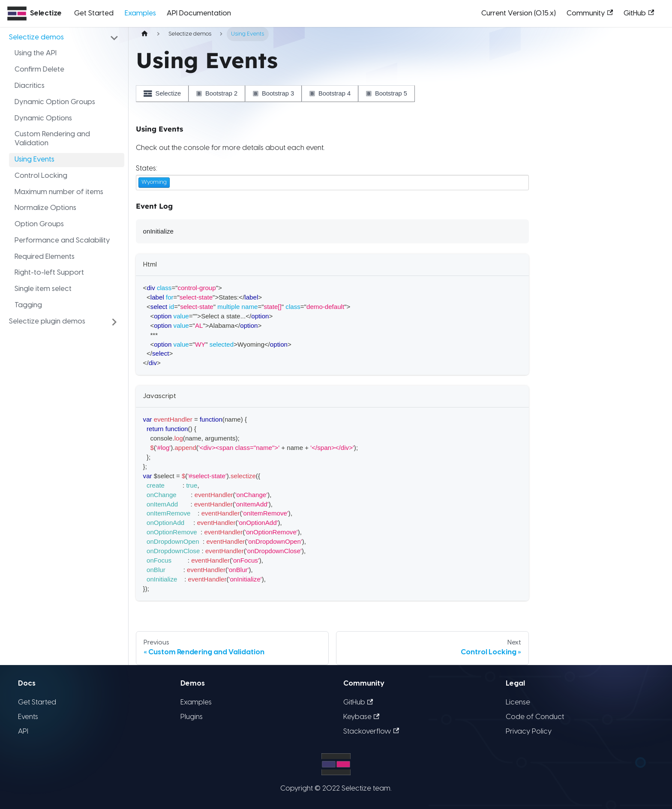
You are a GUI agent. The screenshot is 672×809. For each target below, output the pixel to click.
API (23, 732)
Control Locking (41, 176)
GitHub (639, 13)
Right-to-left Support (49, 273)
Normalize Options (45, 208)
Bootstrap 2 (217, 93)
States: (147, 169)
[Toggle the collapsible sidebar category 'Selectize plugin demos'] (114, 322)
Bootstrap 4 (330, 93)
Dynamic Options (43, 118)
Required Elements (45, 257)
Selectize (162, 93)
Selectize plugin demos (47, 322)
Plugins (192, 717)
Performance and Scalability (62, 241)
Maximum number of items (59, 192)
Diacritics (30, 86)
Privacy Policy (529, 732)
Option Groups (39, 224)
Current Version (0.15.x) (519, 13)
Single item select (43, 289)
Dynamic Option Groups (55, 102)
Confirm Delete (39, 70)
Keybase (361, 717)
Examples (140, 13)
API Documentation (199, 13)
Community (590, 13)
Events (28, 717)
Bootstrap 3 (273, 93)
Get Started (94, 13)
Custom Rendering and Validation (52, 139)
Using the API (36, 53)
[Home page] (144, 34)
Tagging (28, 305)
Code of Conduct (535, 717)
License (518, 703)
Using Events (34, 160)
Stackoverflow (371, 732)
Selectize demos (36, 37)
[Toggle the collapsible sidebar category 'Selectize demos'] (114, 38)
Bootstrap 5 (387, 93)
